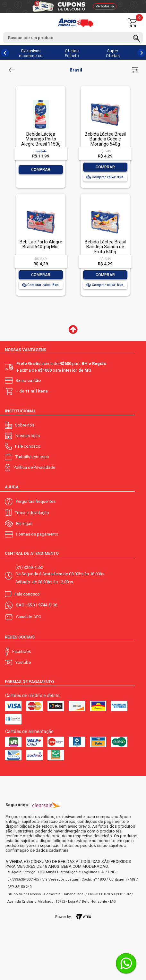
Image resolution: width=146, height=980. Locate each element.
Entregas (24, 524)
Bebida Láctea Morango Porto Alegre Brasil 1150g (41, 139)
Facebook (22, 651)
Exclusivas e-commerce (31, 53)
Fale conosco (28, 446)
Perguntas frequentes (36, 501)
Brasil (76, 70)
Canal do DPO (29, 617)
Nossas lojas (28, 436)
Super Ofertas (113, 53)
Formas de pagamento (37, 534)
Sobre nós (25, 425)
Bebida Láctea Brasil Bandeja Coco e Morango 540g (105, 139)
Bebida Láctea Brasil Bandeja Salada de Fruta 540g (105, 247)
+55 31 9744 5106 (41, 605)
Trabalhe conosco (32, 457)
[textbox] (73, 38)
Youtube (23, 662)
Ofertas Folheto (72, 53)
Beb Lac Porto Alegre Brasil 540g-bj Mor (41, 244)
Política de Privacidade (34, 467)
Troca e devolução (32, 513)
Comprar (41, 170)
